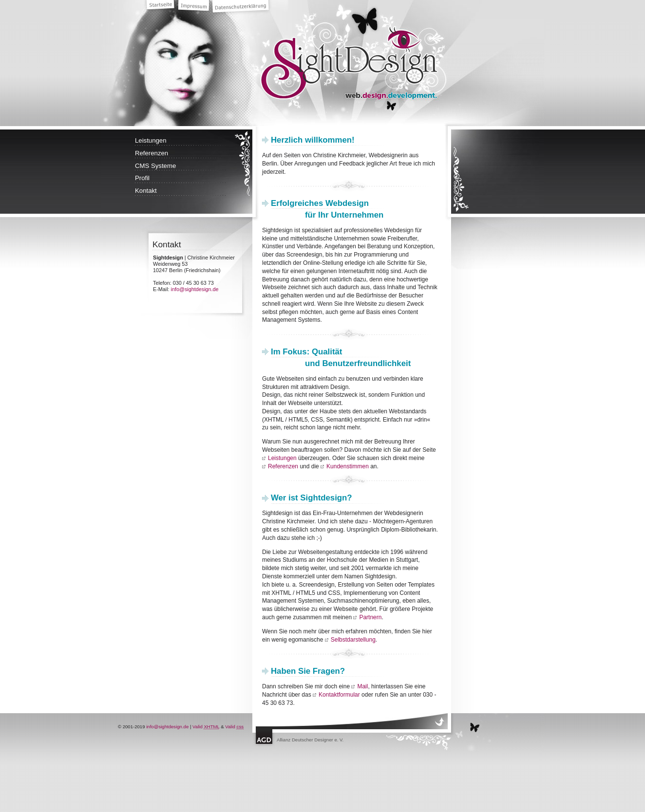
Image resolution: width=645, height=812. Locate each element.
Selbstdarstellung (353, 640)
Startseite (162, 6)
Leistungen (151, 140)
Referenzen (152, 153)
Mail (362, 686)
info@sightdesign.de (195, 289)
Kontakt (146, 191)
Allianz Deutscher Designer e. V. (310, 740)
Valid (206, 727)
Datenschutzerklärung (242, 8)
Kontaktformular (339, 695)
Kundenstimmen (348, 466)
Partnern (370, 617)
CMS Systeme (155, 166)
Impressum (195, 7)
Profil (142, 178)
